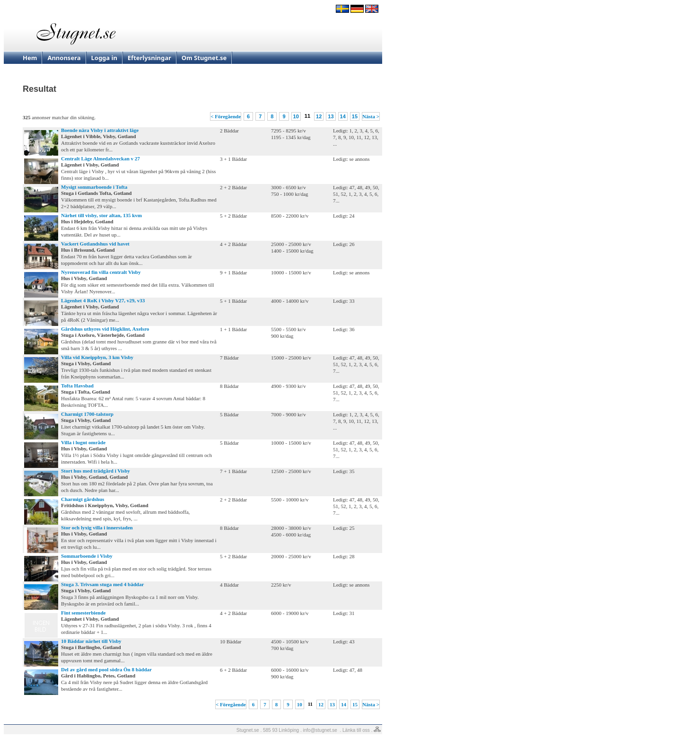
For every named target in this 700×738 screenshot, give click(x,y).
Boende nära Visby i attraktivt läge (100, 130)
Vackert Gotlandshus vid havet (95, 244)
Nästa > (371, 116)
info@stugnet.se (320, 730)
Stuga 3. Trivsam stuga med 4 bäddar (102, 584)
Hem (30, 58)
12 (319, 116)
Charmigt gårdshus (83, 499)
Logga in (104, 58)
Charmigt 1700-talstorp (87, 414)
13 (331, 116)
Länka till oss (356, 730)
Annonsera (64, 58)
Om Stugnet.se (204, 58)
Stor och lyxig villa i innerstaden (97, 527)
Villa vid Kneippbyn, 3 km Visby (97, 357)
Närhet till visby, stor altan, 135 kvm (101, 215)
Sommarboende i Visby (87, 556)
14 (343, 116)
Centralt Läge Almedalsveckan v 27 (101, 158)
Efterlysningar (149, 58)
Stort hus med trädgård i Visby (96, 471)
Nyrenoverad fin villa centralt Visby (101, 272)
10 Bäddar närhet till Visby (91, 641)
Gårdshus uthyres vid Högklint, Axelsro (105, 329)
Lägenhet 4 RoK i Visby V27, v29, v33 (103, 300)
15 (355, 116)
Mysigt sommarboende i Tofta (94, 187)
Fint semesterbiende (83, 613)
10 (296, 116)
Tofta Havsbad (77, 386)
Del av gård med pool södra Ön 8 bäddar (106, 669)
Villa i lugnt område (83, 442)
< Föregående (226, 116)
